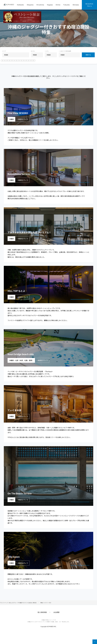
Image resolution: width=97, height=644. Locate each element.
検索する (88, 55)
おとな (33, 51)
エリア (4, 51)
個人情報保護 (42, 622)
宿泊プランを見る (78, 129)
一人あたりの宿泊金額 (65, 51)
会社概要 (56, 622)
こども (47, 51)
